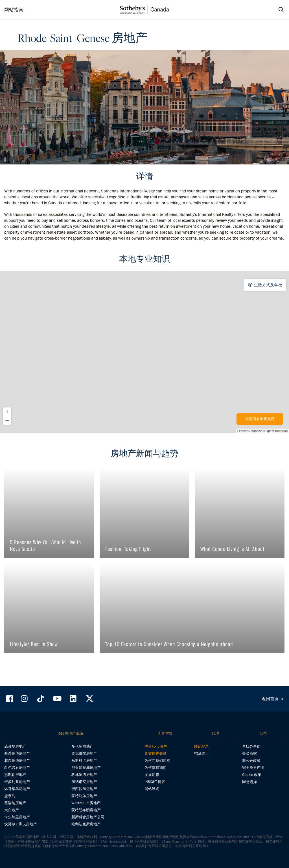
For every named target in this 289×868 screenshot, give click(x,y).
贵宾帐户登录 (156, 753)
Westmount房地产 (86, 803)
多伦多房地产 (82, 746)
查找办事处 (251, 746)
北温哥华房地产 (17, 760)
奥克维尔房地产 (84, 753)
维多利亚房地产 (17, 782)
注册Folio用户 (156, 746)
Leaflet (242, 431)
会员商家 (249, 753)
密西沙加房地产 (84, 789)
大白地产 (12, 810)
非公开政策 (251, 760)
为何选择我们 (156, 768)
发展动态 (152, 775)
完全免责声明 (253, 768)
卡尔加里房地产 (17, 817)
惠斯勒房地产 (15, 775)
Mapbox (256, 431)
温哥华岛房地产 (17, 789)
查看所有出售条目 (260, 419)
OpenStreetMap (277, 431)
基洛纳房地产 (15, 803)
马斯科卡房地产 (84, 760)
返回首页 (273, 699)
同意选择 (249, 782)
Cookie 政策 (252, 775)
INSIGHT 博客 (155, 782)
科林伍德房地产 (84, 775)
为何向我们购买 (157, 760)
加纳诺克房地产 (84, 782)
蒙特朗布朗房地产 (86, 810)
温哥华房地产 (15, 746)
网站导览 (152, 789)
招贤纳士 (202, 753)
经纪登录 (202, 746)
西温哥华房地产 (17, 753)
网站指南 (14, 10)
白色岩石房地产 (17, 768)
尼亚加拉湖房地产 (86, 768)
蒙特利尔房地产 (84, 796)
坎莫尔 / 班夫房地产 (21, 824)
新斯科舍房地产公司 (88, 817)
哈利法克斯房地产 (86, 824)
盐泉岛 (10, 796)
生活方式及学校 (265, 285)
